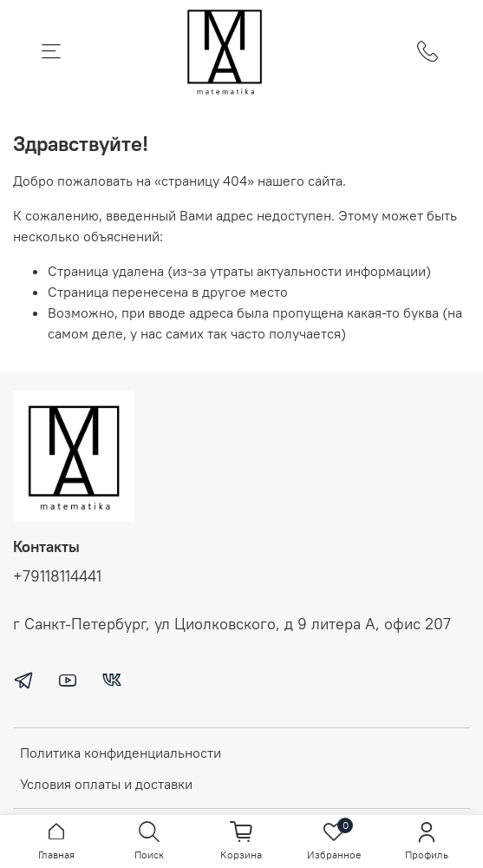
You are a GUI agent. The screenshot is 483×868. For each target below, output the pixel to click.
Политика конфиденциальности (121, 753)
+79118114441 (57, 576)
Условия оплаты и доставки (106, 784)
